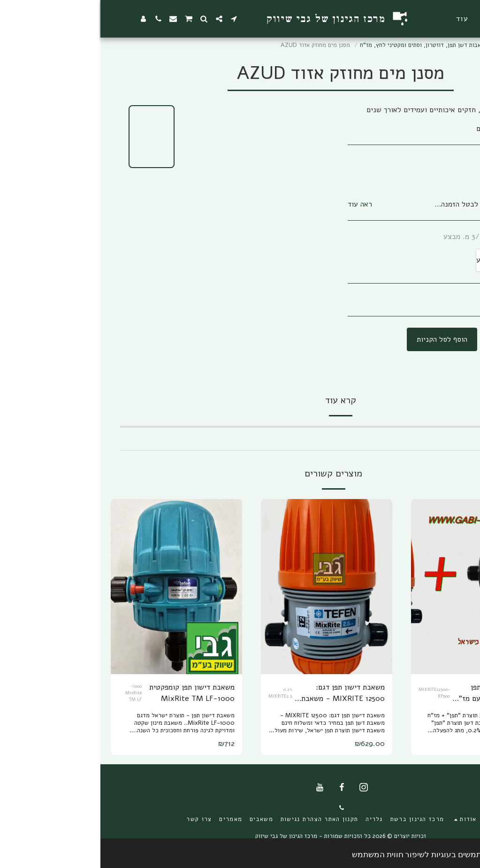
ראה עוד (259, 204)
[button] (400, 19)
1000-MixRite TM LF (33, 692)
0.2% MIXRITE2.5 (180, 693)
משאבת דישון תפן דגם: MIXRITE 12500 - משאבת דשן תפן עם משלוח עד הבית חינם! (242, 693)
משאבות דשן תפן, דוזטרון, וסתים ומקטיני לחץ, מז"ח (324, 45)
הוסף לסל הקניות (342, 339)
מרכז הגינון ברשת (420, 45)
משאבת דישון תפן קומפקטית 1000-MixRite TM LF (91, 693)
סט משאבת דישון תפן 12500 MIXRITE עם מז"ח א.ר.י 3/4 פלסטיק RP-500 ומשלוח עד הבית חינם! (392, 693)
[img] (376, 587)
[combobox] (418, 260)
